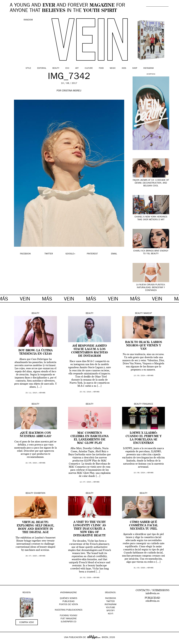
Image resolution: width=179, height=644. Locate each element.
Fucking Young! (69, 616)
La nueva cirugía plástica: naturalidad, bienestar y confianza (151, 288)
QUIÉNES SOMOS (69, 599)
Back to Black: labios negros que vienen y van (144, 346)
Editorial (42, 68)
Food (101, 68)
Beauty (56, 68)
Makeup (148, 313)
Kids (124, 68)
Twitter (110, 602)
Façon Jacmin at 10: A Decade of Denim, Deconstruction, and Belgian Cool (151, 183)
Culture (89, 68)
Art (77, 68)
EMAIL (114, 254)
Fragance (148, 404)
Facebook (111, 599)
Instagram (148, 68)
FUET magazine (69, 619)
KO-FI (111, 614)
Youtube (110, 608)
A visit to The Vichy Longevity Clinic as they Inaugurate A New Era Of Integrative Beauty (89, 529)
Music (113, 68)
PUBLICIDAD (69, 602)
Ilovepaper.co (69, 622)
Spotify (111, 611)
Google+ (5, 642)
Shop (135, 68)
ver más (42, 393)
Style (28, 68)
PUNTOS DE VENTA (69, 605)
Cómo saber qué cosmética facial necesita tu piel (143, 526)
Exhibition (40, 493)
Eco (67, 68)
